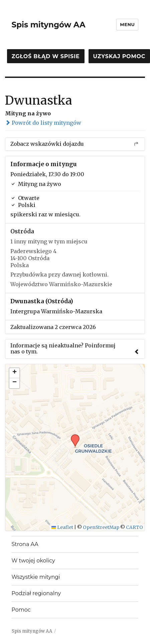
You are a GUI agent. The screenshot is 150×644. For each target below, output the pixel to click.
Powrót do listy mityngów (43, 123)
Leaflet (62, 527)
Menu (127, 24)
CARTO (134, 527)
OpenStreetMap (101, 527)
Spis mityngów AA (49, 25)
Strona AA (25, 544)
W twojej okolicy (33, 561)
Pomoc (21, 610)
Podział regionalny (36, 593)
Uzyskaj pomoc (119, 56)
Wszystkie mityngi (36, 577)
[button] (73, 436)
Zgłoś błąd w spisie (46, 56)
